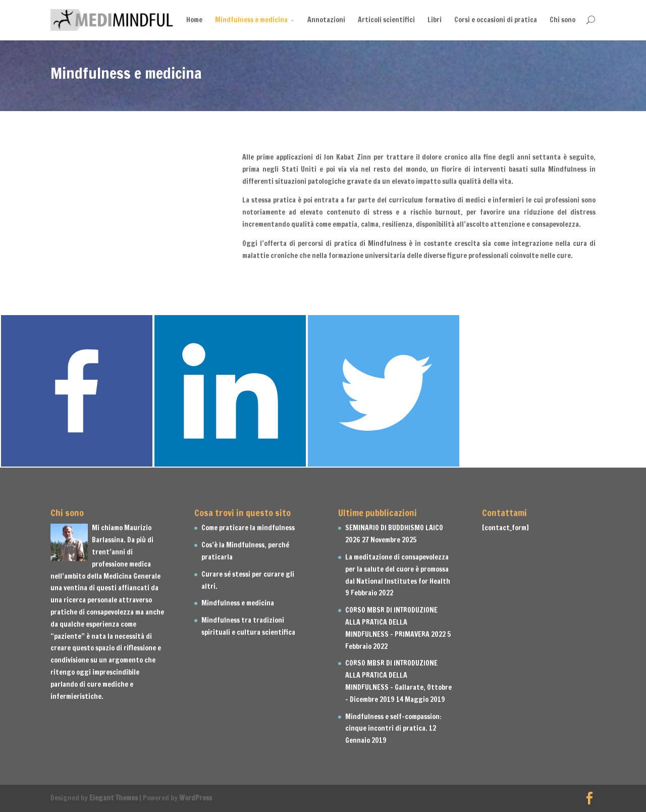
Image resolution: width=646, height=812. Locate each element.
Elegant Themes (114, 798)
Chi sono (562, 20)
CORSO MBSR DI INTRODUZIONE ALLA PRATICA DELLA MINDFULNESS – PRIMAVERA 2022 (395, 622)
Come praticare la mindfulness (248, 528)
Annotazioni (326, 20)
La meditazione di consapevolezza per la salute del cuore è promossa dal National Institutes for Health (398, 569)
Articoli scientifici (386, 20)
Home (194, 20)
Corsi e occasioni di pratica (496, 20)
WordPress (196, 798)
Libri (435, 20)
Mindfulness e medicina (251, 20)
